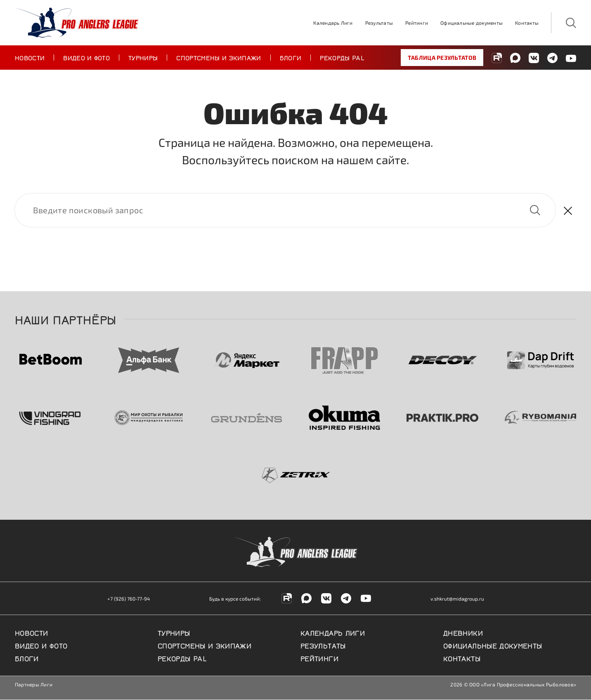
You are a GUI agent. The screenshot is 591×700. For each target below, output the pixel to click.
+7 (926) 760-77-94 (129, 599)
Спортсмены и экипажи (219, 57)
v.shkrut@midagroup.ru (457, 599)
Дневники (463, 633)
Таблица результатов (442, 58)
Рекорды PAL (342, 57)
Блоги (291, 57)
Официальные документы (472, 23)
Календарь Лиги (333, 23)
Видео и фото (86, 57)
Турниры (143, 57)
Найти (535, 210)
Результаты (379, 23)
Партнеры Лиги (34, 685)
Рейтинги (417, 23)
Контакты (527, 23)
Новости (30, 57)
